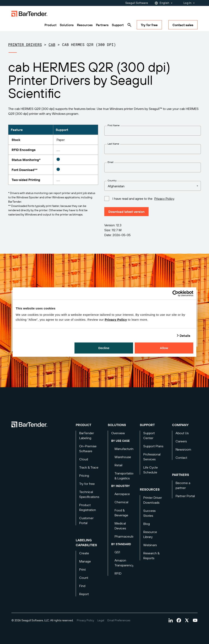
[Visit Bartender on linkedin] (171, 620)
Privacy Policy (116, 320)
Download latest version (126, 212)
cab (52, 45)
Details (185, 335)
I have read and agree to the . (144, 198)
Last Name (113, 144)
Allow (164, 348)
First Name (114, 125)
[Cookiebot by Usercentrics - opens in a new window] (175, 293)
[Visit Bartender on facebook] (179, 620)
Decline (104, 348)
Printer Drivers (25, 45)
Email (111, 162)
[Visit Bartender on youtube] (195, 620)
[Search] (129, 25)
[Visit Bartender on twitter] (187, 620)
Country (112, 180)
